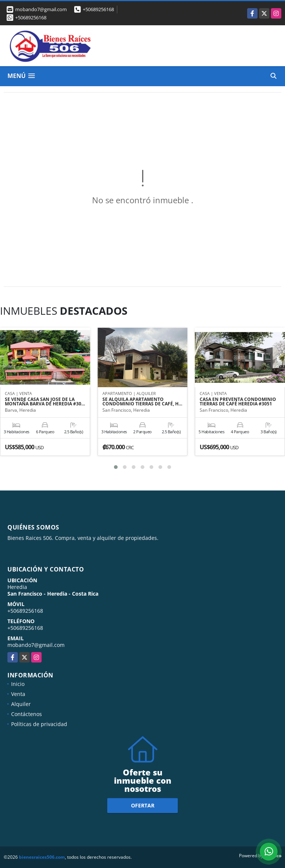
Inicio (18, 684)
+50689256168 (98, 9)
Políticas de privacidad (39, 724)
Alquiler (21, 704)
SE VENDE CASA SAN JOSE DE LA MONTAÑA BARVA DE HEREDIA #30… (45, 402)
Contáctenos (27, 714)
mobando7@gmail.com (36, 645)
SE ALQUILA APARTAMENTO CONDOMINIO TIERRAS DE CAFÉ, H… (142, 402)
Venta (18, 694)
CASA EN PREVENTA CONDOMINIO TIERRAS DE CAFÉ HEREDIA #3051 (238, 402)
